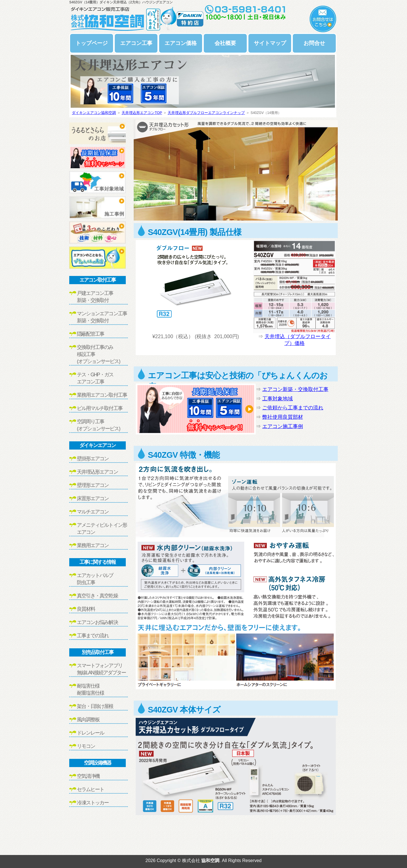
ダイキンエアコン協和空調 (94, 113)
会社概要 (225, 43)
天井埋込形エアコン (97, 472)
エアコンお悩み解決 (97, 622)
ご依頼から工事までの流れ (293, 408)
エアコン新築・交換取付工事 (295, 389)
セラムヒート (90, 789)
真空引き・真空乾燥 (97, 596)
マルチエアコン (93, 512)
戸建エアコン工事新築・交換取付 (95, 297)
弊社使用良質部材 (283, 417)
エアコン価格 (181, 43)
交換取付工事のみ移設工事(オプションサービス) (98, 354)
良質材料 (86, 609)
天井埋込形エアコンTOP (142, 113)
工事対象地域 (278, 399)
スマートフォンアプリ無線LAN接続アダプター (101, 669)
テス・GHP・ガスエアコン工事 (95, 378)
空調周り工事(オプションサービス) (98, 425)
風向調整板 (88, 720)
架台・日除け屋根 (95, 706)
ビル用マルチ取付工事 (100, 408)
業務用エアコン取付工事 (102, 395)
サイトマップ (270, 43)
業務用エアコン (93, 545)
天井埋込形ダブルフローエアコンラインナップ (206, 113)
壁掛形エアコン (93, 459)
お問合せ (314, 43)
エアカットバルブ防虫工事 (95, 579)
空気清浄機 (88, 776)
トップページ (92, 43)
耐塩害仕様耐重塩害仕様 (90, 689)
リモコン (86, 746)
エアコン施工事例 (283, 426)
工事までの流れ (93, 636)
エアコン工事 (136, 43)
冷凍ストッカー (93, 803)
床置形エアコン (93, 498)
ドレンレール (90, 733)
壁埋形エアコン (93, 485)
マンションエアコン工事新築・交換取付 (102, 317)
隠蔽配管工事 (90, 334)
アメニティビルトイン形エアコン (102, 529)
